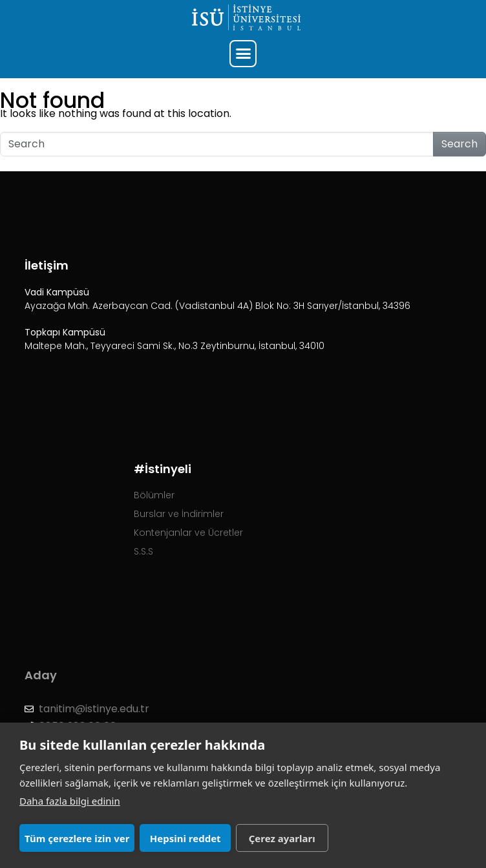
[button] (243, 54)
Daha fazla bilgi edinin (70, 801)
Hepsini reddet (185, 838)
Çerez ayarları (282, 838)
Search (460, 144)
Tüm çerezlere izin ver (77, 838)
